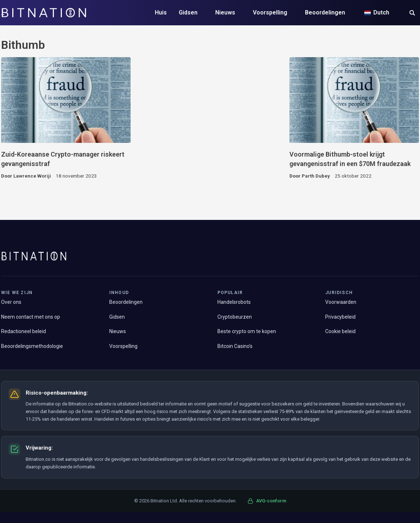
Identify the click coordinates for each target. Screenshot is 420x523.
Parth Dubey (316, 176)
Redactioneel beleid (24, 331)
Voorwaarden (341, 302)
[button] (412, 14)
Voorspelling (270, 12)
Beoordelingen (325, 12)
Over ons (11, 302)
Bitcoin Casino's (235, 346)
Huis (161, 12)
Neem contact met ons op (31, 317)
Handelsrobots (234, 302)
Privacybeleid (340, 317)
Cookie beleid (340, 331)
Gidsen (188, 12)
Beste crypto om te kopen (247, 331)
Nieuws (225, 12)
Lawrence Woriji (32, 176)
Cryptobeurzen (235, 317)
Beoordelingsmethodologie (32, 346)
